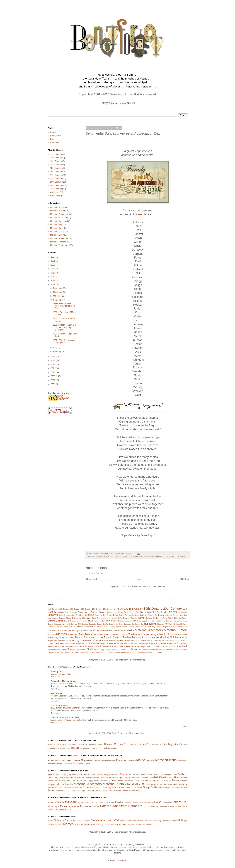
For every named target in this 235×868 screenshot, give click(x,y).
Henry (95, 556)
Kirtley (170, 627)
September (58, 300)
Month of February (58, 218)
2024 (53, 257)
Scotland (172, 646)
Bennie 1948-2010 (169, 612)
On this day (58, 643)
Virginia (78, 652)
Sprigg (102, 650)
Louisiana (87, 630)
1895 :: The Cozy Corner (62, 684)
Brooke (110, 615)
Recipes (75, 647)
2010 (53, 372)
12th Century (56, 158)
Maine (96, 630)
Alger (67, 612)
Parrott (85, 644)
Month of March (57, 231)
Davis (141, 618)
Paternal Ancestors (146, 556)
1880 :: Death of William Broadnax (66, 708)
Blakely (66, 615)
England (51, 621)
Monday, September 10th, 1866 (65, 696)
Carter (170, 615)
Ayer (138, 612)
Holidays (80, 627)
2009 (53, 376)
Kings (164, 627)
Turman (51, 652)
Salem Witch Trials (127, 646)
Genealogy (58, 624)
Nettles (112, 640)
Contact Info (56, 136)
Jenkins (137, 627)
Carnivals (162, 615)
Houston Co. (96, 627)
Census (62, 618)
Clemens (107, 618)
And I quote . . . (58, 671)
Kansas (143, 627)
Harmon (161, 624)
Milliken (100, 634)
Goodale (85, 624)
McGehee (52, 634)
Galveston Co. (182, 621)
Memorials (73, 634)
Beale (150, 612)
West (124, 652)
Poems (158, 556)
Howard (105, 627)
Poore (158, 643)
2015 (53, 285)
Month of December (59, 214)
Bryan (116, 615)
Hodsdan (72, 627)
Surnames (55, 143)
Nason (106, 641)
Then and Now (143, 650)
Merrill (81, 634)
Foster (163, 621)
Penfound (135, 644)
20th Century (56, 185)
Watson (112, 652)
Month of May (56, 235)
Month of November (59, 238)
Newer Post (92, 579)
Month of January (58, 221)
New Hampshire (123, 640)
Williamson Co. (151, 652)
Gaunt (50, 624)
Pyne (50, 646)
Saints (116, 647)
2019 (53, 269)
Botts (82, 615)
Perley (141, 643)
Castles (176, 615)
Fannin (121, 621)
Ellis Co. (178, 618)
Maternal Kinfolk (176, 630)
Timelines (170, 650)
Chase (69, 618)
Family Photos (111, 621)
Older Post (184, 579)
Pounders (166, 556)
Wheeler (141, 652)
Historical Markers (55, 627)
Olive (50, 643)
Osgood (67, 643)
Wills (160, 652)
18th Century (56, 178)
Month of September (59, 245)
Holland (87, 627)
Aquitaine (111, 612)
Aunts (127, 612)
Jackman (131, 627)
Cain (137, 615)
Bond (78, 615)
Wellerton (118, 652)
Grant (121, 624)
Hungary (112, 627)
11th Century (56, 154)
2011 (53, 368)
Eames (159, 618)
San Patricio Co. (161, 646)
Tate (128, 649)
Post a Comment (97, 573)
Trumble (184, 650)
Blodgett (73, 615)
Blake (61, 615)
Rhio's (91, 646)
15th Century (56, 168)
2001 (53, 384)
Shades (64, 649)
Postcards (172, 643)
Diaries (149, 618)
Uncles (67, 652)
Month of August (58, 211)
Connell (126, 618)
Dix (154, 618)
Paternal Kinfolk (116, 643)
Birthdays (53, 615)
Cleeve (99, 618)
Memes (119, 556)
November (58, 292)
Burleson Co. (130, 615)
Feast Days (142, 621)
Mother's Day (64, 640)
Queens (56, 646)
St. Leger (108, 650)
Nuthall (168, 641)
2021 (53, 261)
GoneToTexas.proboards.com (65, 717)
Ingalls (118, 627)
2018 (53, 273)
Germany (74, 624)
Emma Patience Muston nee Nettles (67, 720)
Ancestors (73, 612)
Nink (149, 641)
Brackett (90, 615)
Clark (94, 618)
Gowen (116, 624)
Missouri (118, 634)
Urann (72, 652)
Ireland (124, 627)
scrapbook (175, 556)
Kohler (185, 627)
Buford (122, 615)
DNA (52, 139)
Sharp (71, 649)
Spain (97, 649)
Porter (164, 643)
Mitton (124, 634)
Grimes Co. (139, 624)
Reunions (55, 196)
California (143, 615)
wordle (142, 214)
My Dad (80, 640)
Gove (111, 624)
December (58, 288)
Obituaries (175, 640)
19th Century (56, 182)
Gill (80, 624)
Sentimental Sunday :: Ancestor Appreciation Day (64, 306)
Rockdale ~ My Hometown (64, 681)
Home (138, 579)
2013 (53, 360)
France (169, 621)
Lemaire (68, 630)
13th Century (56, 161)
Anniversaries (84, 612)
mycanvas (134, 556)
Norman (154, 641)
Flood (158, 621)
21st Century (56, 189)
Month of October (58, 242)
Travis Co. (177, 650)
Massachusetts (126, 630)
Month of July (56, 225)
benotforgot (183, 612)
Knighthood (178, 627)
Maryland (113, 630)
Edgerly (171, 618)
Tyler (62, 652)
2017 (53, 277)
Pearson (127, 643)
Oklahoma (184, 641)
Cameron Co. (153, 615)
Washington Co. (102, 652)
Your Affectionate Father (62, 674)
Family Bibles (70, 621)
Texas (134, 649)
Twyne (57, 652)
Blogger (123, 860)
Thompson (153, 649)
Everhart (60, 621)
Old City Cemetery (60, 705)
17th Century (56, 175)
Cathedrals (183, 615)
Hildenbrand (176, 624)
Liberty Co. (77, 630)
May (55, 347)
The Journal (57, 693)
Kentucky (151, 627)
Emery (185, 618)
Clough (114, 618)
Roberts (98, 646)
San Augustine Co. (145, 646)
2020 (53, 265)
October (57, 296)
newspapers (136, 640)
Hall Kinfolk (150, 624)
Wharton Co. (132, 652)
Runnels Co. (108, 646)
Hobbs (65, 627)
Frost (174, 621)
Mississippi (109, 634)
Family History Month (85, 621)
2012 (53, 364)
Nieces (144, 640)
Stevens (115, 650)
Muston (126, 556)
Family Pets (99, 621)
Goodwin (92, 624)
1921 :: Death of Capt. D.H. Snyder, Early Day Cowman (65, 327)
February (58, 352)
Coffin (120, 618)
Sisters (77, 650)
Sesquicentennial (54, 650)
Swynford (122, 649)
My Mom (88, 640)
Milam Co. (91, 634)
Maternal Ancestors (107, 556)
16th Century (56, 171)
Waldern (85, 652)
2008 (53, 380)
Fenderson (151, 621)
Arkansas (120, 612)
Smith (182, 556)
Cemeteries (53, 618)
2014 (53, 356)
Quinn (62, 646)
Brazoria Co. (101, 615)
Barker (143, 612)
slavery (83, 649)
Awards (133, 612)
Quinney (68, 646)
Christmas (55, 192)
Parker (79, 643)
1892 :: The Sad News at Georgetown (64, 341)
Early (165, 618)
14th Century (56, 165)
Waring (92, 652)
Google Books (102, 624)
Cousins (134, 618)
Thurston (162, 649)
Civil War (86, 618)
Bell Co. (156, 612)
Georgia (66, 624)
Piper (146, 644)
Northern (161, 640)
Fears (134, 621)
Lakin (50, 631)
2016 (53, 281)
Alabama (61, 612)
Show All (184, 726)
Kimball (159, 627)
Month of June (57, 228)
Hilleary (184, 624)
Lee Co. (60, 630)
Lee (54, 630)
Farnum (128, 621)
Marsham (104, 630)
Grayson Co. (129, 624)
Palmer (73, 644)
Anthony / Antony (99, 612)
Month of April (56, 207)
